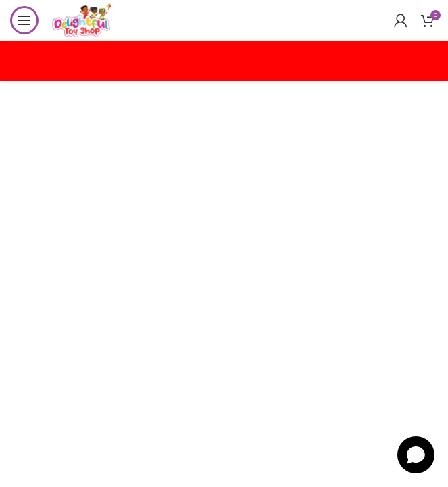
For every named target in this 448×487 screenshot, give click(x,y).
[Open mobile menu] (24, 20)
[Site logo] (82, 19)
